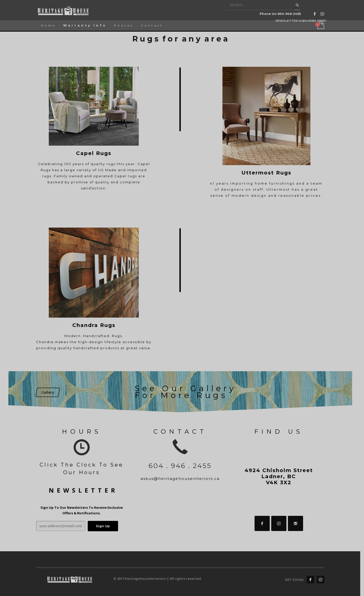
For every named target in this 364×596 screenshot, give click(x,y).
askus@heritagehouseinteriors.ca (182, 479)
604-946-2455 (289, 14)
